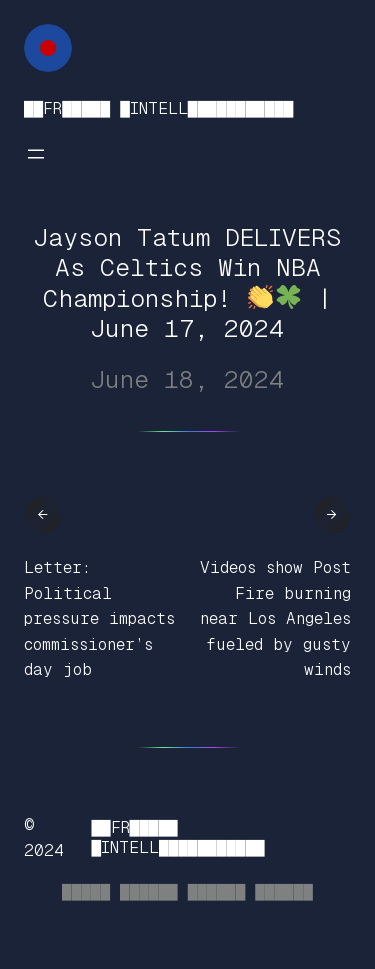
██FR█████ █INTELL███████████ (158, 108)
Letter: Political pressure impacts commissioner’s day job (99, 618)
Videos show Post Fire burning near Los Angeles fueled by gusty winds (275, 618)
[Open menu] (36, 154)
